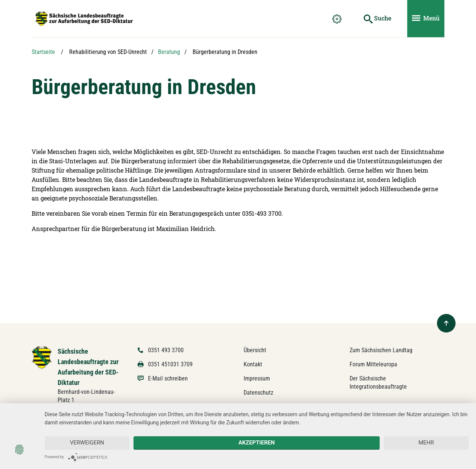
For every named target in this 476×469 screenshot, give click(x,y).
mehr (426, 443)
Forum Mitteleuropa (373, 364)
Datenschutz (258, 393)
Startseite (43, 52)
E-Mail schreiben (168, 378)
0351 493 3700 (166, 350)
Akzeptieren (257, 443)
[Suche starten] (377, 19)
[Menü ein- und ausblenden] (426, 19)
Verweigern (87, 443)
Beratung (169, 52)
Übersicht (255, 350)
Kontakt (253, 364)
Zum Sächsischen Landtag (381, 350)
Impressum (257, 378)
